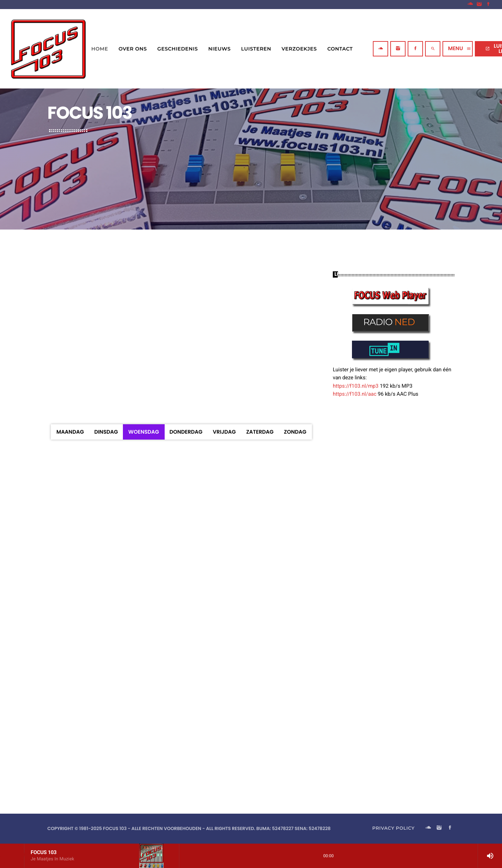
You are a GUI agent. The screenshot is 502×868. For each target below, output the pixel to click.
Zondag (295, 432)
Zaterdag (260, 432)
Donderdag (186, 432)
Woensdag (144, 432)
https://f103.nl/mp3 (356, 386)
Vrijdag (224, 432)
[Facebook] (488, 5)
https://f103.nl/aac (355, 394)
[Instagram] (479, 5)
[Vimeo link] (48, 49)
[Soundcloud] (470, 5)
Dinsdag (106, 432)
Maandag (70, 432)
